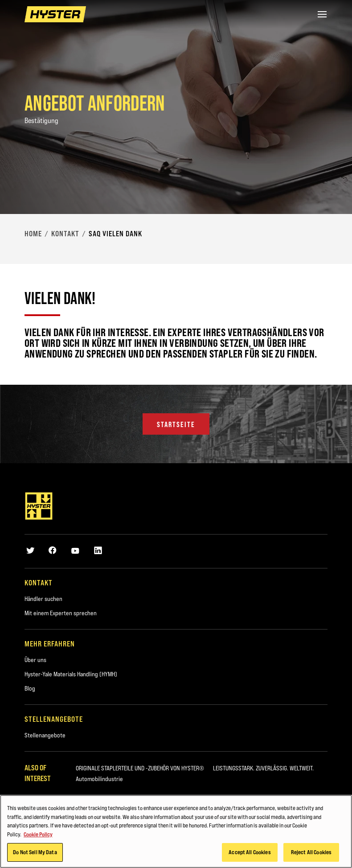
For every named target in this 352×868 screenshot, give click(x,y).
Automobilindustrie (99, 779)
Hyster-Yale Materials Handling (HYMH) (71, 674)
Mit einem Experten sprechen (61, 613)
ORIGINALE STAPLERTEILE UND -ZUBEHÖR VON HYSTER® (140, 768)
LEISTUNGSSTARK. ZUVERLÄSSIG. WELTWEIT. (263, 768)
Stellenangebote (45, 735)
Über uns (35, 660)
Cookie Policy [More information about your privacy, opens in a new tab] (38, 836)
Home (33, 234)
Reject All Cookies (311, 854)
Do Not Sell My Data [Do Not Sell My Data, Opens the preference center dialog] (35, 854)
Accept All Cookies (250, 854)
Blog (30, 688)
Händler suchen (43, 599)
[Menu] (322, 14)
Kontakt (65, 234)
